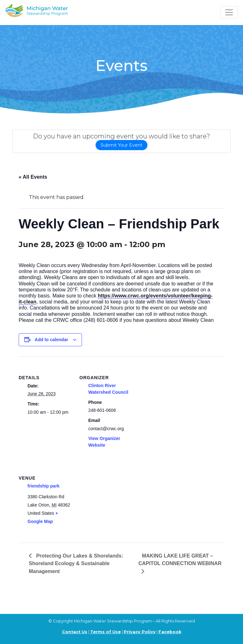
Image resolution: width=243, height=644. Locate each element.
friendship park (44, 486)
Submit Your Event (121, 145)
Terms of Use (106, 632)
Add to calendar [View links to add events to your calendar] (52, 340)
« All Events (33, 177)
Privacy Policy (140, 632)
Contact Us (75, 632)
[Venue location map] (113, 500)
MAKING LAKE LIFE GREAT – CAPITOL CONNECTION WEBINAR (180, 560)
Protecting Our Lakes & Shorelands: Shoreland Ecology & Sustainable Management (76, 564)
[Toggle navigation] (229, 12)
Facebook (170, 632)
